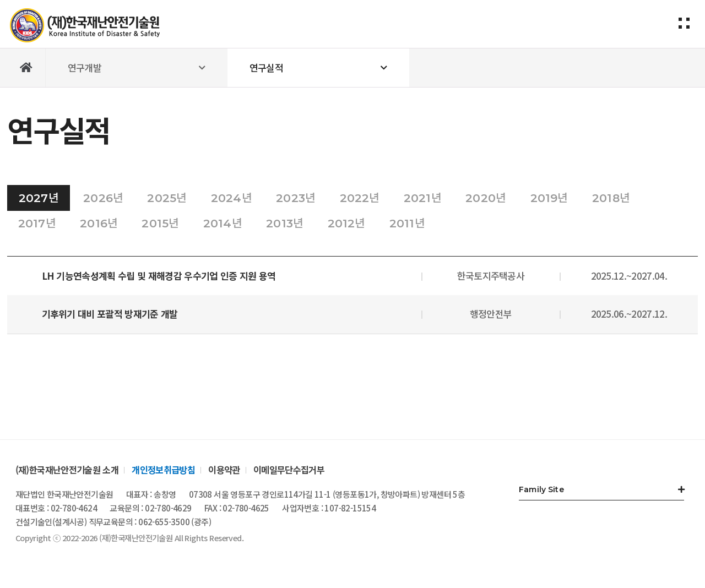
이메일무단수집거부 (289, 470)
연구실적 (266, 67)
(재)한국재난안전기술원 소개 (67, 470)
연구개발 (85, 67)
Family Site (541, 489)
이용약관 (224, 470)
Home (26, 68)
